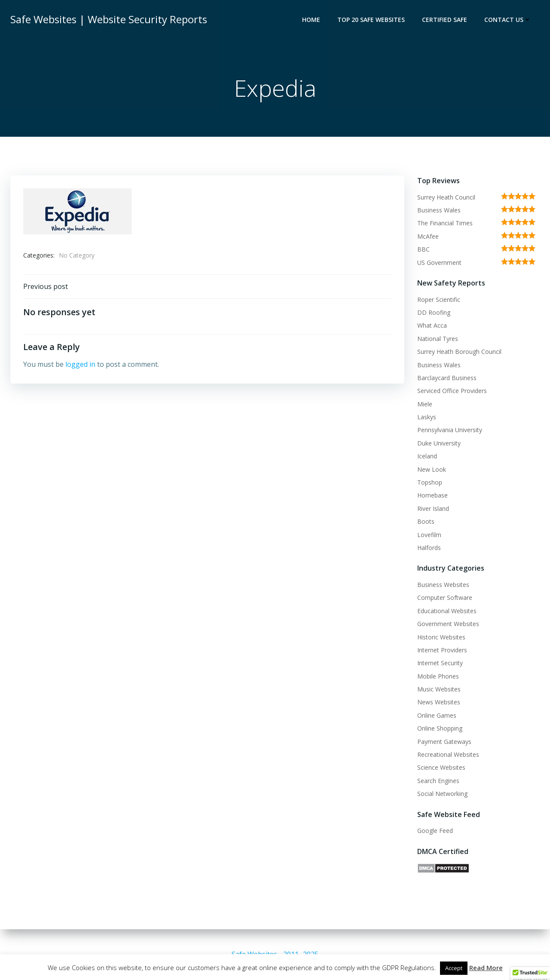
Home (311, 20)
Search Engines (438, 781)
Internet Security (440, 663)
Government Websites (448, 624)
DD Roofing (434, 312)
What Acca (432, 325)
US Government (439, 263)
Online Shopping (440, 728)
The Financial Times (445, 223)
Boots (426, 521)
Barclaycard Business (447, 378)
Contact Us (508, 20)
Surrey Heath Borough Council (459, 352)
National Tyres (438, 339)
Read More (486, 968)
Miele (425, 404)
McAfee (428, 236)
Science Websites (441, 767)
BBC (423, 249)
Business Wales (439, 210)
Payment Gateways (444, 742)
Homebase (432, 495)
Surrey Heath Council (446, 197)
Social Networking (442, 794)
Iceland (427, 456)
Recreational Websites (448, 754)
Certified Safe (445, 20)
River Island (433, 508)
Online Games (437, 715)
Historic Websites (441, 637)
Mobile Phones (438, 676)
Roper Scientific (439, 300)
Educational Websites (447, 611)
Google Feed (435, 831)
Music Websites (439, 689)
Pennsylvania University (450, 430)
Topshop (430, 482)
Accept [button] (454, 968)
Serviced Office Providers (452, 391)
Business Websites (443, 585)
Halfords (429, 548)
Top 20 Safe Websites (371, 20)
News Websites (439, 702)
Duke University (439, 443)
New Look (432, 469)
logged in (80, 364)
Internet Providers (442, 650)
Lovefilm (429, 535)
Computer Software (445, 598)
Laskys (427, 417)
